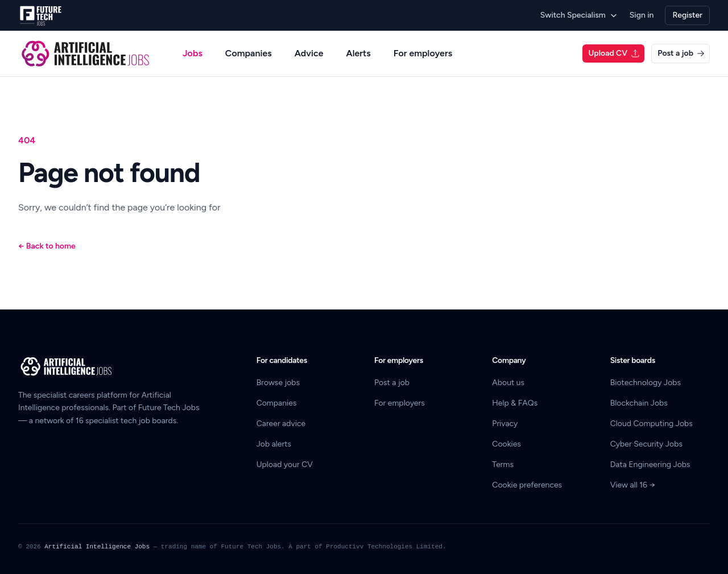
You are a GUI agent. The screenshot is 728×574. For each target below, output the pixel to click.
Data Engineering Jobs (650, 464)
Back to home (47, 246)
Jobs (193, 53)
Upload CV (614, 53)
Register (687, 15)
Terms (503, 464)
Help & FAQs (515, 403)
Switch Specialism (579, 15)
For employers (423, 53)
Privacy (505, 424)
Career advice (281, 424)
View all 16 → (633, 485)
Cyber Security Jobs (646, 444)
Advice (309, 53)
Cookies (506, 444)
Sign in (642, 15)
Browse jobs (278, 383)
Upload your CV (285, 464)
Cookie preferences (527, 485)
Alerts (358, 53)
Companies (249, 53)
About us (508, 383)
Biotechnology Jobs (646, 383)
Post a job (681, 53)
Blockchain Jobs (639, 403)
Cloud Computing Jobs (652, 424)
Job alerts (274, 444)
